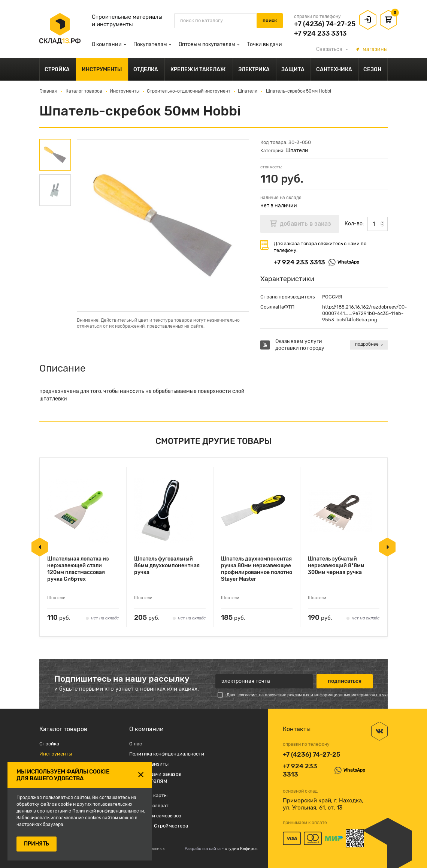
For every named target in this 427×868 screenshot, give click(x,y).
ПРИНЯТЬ (37, 844)
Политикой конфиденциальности (108, 811)
